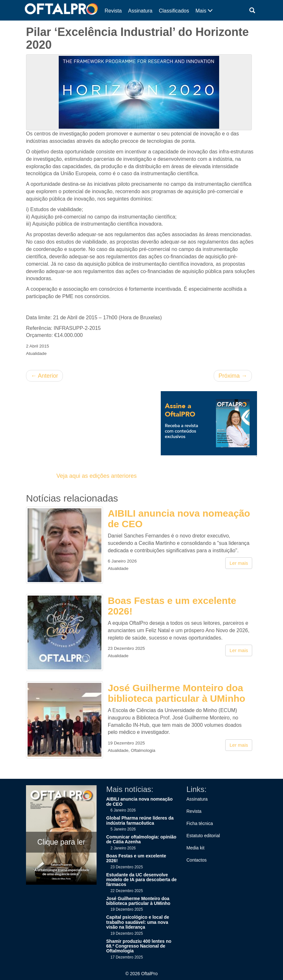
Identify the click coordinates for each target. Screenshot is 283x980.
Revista (113, 11)
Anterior (44, 376)
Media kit (195, 848)
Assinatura (140, 11)
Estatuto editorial (203, 836)
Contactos (197, 860)
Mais (204, 11)
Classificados (174, 11)
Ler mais (239, 563)
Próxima (233, 376)
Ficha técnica (200, 823)
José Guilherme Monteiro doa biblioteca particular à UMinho (176, 693)
